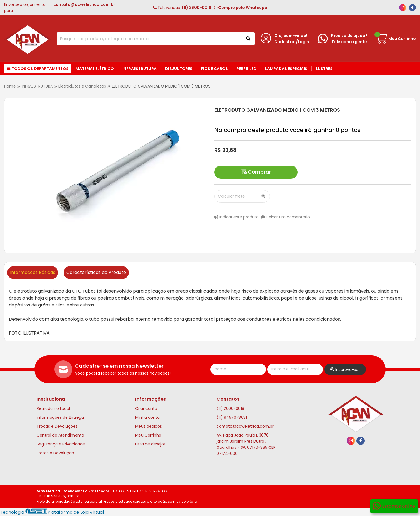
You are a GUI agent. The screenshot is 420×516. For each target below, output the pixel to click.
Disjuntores (179, 69)
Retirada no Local (53, 408)
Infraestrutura (139, 69)
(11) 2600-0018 (182, 8)
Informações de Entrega (60, 417)
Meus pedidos (149, 426)
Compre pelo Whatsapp (241, 8)
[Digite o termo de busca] (149, 39)
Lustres (324, 69)
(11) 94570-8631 (232, 417)
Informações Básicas (33, 272)
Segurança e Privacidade (61, 444)
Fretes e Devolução (55, 453)
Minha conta (147, 417)
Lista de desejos (150, 444)
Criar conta (146, 408)
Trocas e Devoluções (57, 426)
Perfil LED (247, 69)
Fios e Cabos (214, 69)
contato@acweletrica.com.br (245, 426)
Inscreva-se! (345, 370)
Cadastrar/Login (292, 42)
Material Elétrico (95, 69)
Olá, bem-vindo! (291, 36)
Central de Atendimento (60, 435)
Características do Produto (96, 272)
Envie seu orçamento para (60, 8)
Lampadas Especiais (286, 69)
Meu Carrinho (148, 435)
